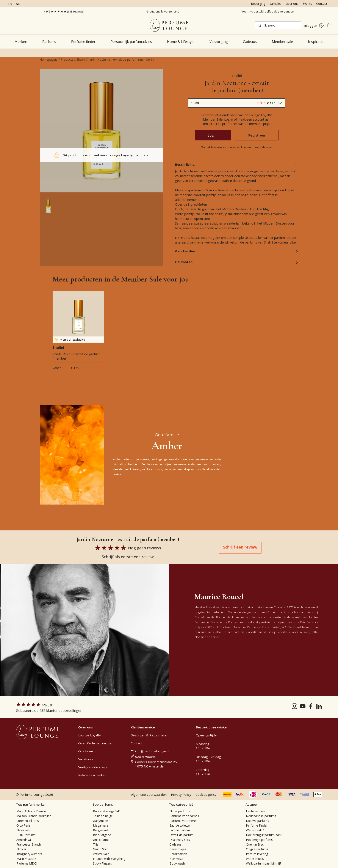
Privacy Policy (181, 794)
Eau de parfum (180, 830)
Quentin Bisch (256, 844)
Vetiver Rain (101, 854)
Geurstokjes (178, 849)
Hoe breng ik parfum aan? (264, 835)
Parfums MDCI (27, 863)
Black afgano (102, 835)
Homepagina (49, 59)
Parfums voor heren (183, 821)
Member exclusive (70, 340)
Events (307, 4)
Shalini (81, 59)
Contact (322, 4)
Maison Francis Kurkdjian (34, 816)
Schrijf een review (240, 547)
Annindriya (24, 840)
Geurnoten (237, 262)
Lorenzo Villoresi (28, 821)
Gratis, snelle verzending (163, 11)
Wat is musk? (255, 859)
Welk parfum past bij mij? (264, 863)
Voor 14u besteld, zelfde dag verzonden (268, 11)
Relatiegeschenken (92, 775)
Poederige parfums (259, 840)
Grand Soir (100, 849)
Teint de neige (103, 816)
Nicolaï (21, 849)
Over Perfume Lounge (95, 743)
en (10, 4)
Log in (213, 135)
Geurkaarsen (178, 854)
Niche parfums (180, 811)
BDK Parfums (26, 835)
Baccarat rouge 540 (107, 811)
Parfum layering (257, 854)
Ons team (86, 751)
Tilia (96, 844)
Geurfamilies (237, 251)
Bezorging (258, 4)
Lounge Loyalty (90, 735)
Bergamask (101, 830)
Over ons (292, 4)
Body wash (177, 863)
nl (18, 4)
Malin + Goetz (26, 859)
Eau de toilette (180, 825)
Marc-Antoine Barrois (31, 811)
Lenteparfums (256, 811)
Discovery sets (180, 840)
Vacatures (86, 759)
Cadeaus (175, 844)
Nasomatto (24, 830)
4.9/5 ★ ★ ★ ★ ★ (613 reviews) (64, 11)
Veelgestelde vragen (94, 767)
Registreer (257, 135)
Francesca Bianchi (29, 844)
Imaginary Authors (29, 854)
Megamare (101, 825)
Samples (275, 4)
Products (67, 59)
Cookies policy (206, 794)
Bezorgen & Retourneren (149, 735)
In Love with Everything (109, 859)
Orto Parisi (24, 825)
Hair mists (176, 859)
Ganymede (100, 821)
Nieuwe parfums (257, 821)
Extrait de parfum (182, 835)
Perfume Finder (257, 825)
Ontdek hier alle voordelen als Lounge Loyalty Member (237, 147)
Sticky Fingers (102, 863)
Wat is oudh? (255, 830)
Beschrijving (237, 164)
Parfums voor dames (184, 816)
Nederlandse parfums (261, 816)
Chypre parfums (257, 849)
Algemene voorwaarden (149, 794)
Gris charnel (101, 840)
